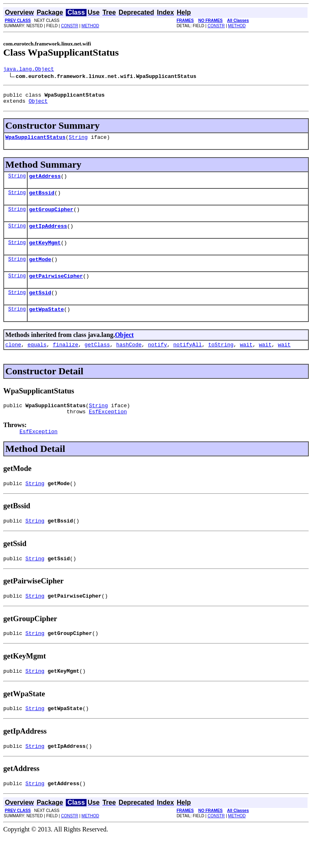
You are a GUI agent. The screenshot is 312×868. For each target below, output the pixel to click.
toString (221, 361)
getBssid (41, 200)
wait (246, 361)
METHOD (90, 26)
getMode (40, 271)
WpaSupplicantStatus (35, 142)
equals (37, 361)
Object (38, 104)
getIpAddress (48, 235)
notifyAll (188, 361)
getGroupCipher (51, 218)
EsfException (108, 431)
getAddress (45, 182)
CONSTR (69, 26)
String (78, 142)
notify (157, 361)
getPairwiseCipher (56, 289)
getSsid (40, 307)
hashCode (129, 361)
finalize (65, 361)
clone (13, 361)
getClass (97, 361)
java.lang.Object (29, 70)
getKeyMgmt (45, 253)
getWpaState (46, 325)
